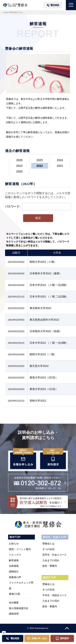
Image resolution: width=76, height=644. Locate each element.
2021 (60, 166)
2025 (40, 160)
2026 (19, 160)
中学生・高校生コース (55, 595)
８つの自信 (48, 549)
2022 (40, 166)
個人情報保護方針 (19, 608)
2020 (19, 171)
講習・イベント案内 (20, 549)
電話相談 (55, 5)
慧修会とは (48, 544)
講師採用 (14, 614)
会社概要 (14, 603)
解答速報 (14, 560)
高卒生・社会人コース (55, 555)
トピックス (15, 555)
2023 (19, 166)
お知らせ (14, 544)
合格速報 (14, 566)
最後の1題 (14, 594)
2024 (60, 160)
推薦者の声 (15, 577)
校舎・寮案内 (50, 566)
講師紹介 (14, 572)
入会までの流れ (51, 560)
